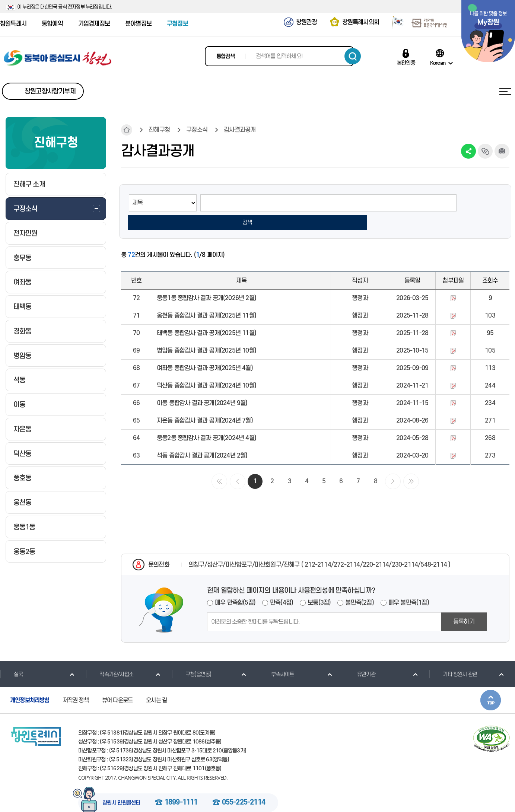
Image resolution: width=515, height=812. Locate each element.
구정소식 (197, 130)
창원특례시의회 (361, 22)
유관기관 (359, 657)
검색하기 (353, 56)
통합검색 (225, 56)
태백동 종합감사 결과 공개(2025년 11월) (206, 316)
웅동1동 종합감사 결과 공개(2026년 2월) (206, 281)
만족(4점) (282, 586)
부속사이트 (276, 657)
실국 (11, 657)
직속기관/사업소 (109, 657)
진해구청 (159, 130)
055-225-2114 (244, 786)
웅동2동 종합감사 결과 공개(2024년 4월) (206, 421)
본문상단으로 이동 (491, 683)
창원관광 (307, 22)
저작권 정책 (76, 683)
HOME (127, 130)
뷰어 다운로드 (117, 683)
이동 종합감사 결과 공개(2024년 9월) (202, 386)
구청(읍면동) (191, 657)
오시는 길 (156, 683)
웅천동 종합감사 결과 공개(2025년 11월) (206, 299)
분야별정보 (138, 24)
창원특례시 (13, 24)
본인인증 (406, 63)
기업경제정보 (94, 24)
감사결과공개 (240, 130)
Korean (438, 63)
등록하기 (464, 605)
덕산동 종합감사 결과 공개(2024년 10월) (206, 369)
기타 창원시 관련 (453, 657)
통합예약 (52, 24)
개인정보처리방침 (30, 683)
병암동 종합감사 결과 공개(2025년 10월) (206, 334)
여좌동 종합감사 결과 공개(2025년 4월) (205, 351)
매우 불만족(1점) (409, 586)
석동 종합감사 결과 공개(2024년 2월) (202, 439)
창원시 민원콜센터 (121, 786)
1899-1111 (181, 786)
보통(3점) (319, 586)
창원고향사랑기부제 (50, 91)
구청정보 (177, 24)
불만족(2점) (359, 586)
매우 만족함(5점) (235, 586)
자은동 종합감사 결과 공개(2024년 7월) (205, 404)
